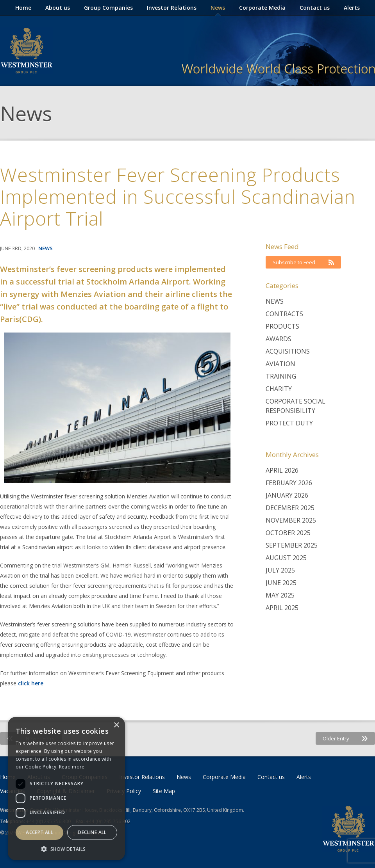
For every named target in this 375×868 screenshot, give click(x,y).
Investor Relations (172, 8)
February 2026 (289, 483)
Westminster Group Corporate (27, 51)
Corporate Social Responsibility (296, 406)
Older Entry (345, 738)
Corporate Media (262, 8)
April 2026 (282, 470)
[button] (66, 849)
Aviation (280, 364)
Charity (279, 389)
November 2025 (291, 520)
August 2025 (286, 558)
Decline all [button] (92, 832)
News (218, 8)
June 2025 (281, 583)
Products (282, 326)
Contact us (315, 8)
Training (281, 376)
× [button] (116, 725)
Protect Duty (289, 423)
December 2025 (290, 508)
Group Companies (108, 8)
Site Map (164, 791)
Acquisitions (288, 351)
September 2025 (292, 545)
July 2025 (280, 570)
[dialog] (66, 789)
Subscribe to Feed (303, 262)
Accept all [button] (39, 832)
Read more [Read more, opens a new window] (72, 767)
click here (31, 683)
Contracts (284, 314)
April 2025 (282, 608)
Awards (279, 339)
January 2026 (287, 495)
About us (58, 8)
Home (23, 8)
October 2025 (288, 533)
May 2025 (280, 595)
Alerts (352, 8)
